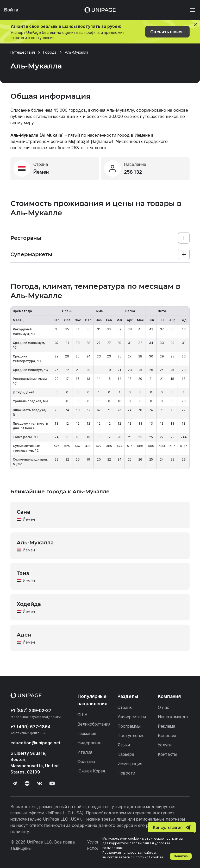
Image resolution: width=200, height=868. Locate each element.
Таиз (23, 573)
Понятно (181, 856)
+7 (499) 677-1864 (30, 727)
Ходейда (29, 604)
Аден (24, 635)
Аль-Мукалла (35, 543)
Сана (23, 512)
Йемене (142, 135)
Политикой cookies (148, 857)
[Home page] (100, 10)
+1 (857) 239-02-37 (31, 710)
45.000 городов (70, 110)
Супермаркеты (31, 254)
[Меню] (190, 10)
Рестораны (26, 238)
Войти (11, 10)
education (36, 743)
